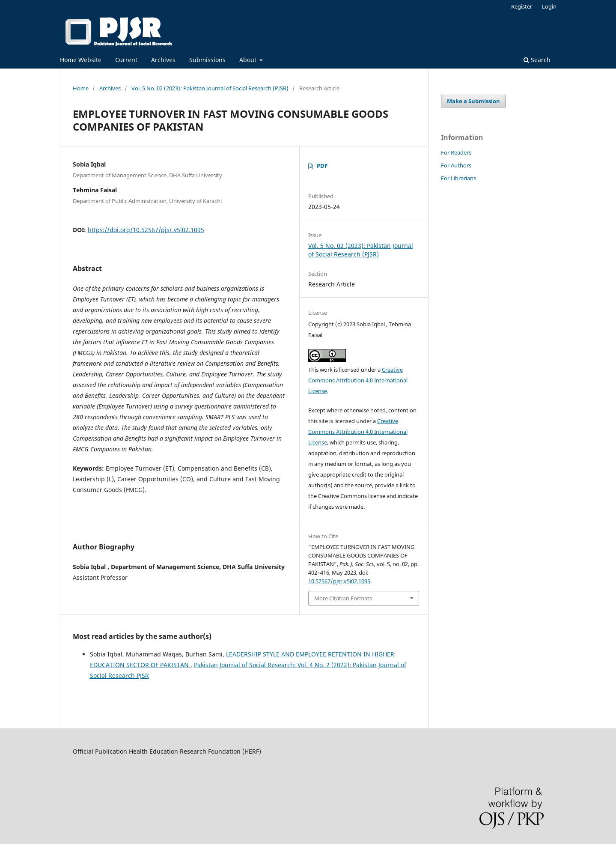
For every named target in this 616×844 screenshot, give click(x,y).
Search (537, 60)
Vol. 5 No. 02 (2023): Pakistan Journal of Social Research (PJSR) (210, 88)
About (249, 60)
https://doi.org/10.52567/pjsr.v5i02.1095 (146, 230)
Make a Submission (473, 101)
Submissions (207, 60)
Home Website (81, 60)
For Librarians (458, 178)
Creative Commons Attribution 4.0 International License (358, 380)
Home (81, 88)
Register (522, 6)
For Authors (456, 165)
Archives (163, 60)
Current (126, 60)
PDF (322, 166)
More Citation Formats (343, 598)
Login (549, 6)
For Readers (456, 152)
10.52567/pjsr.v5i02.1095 (339, 581)
